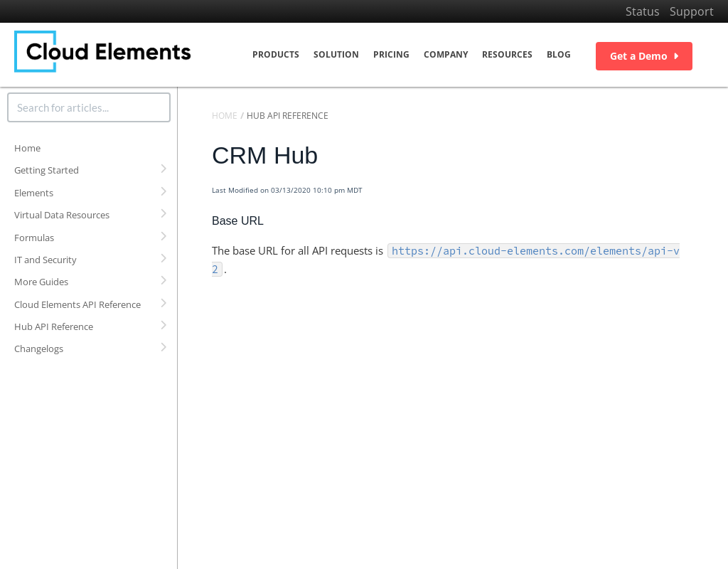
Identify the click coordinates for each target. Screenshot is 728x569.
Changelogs (39, 349)
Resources (507, 54)
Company (446, 54)
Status (643, 11)
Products (276, 54)
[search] (89, 107)
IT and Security (45, 260)
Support (692, 11)
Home (27, 148)
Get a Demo (644, 56)
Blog (559, 54)
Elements (34, 193)
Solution (336, 54)
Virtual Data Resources (62, 215)
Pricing (391, 54)
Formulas (34, 238)
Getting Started (47, 170)
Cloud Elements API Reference (77, 304)
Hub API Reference (54, 326)
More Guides (41, 282)
